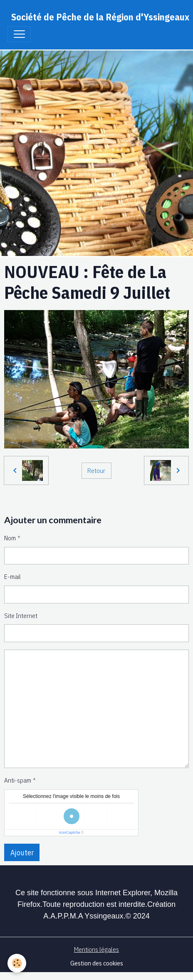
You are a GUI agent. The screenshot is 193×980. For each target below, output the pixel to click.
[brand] (100, 17)
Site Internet (21, 616)
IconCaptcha (70, 832)
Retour (96, 470)
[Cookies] (17, 963)
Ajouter (22, 853)
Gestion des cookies (97, 963)
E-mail (12, 576)
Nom (10, 538)
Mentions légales (96, 949)
